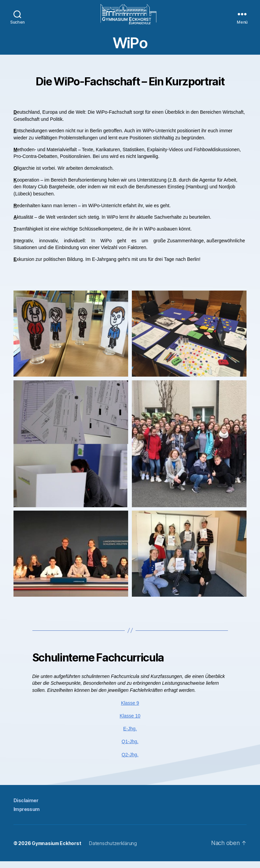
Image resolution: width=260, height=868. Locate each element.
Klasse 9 (130, 710)
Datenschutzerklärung (114, 850)
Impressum (26, 816)
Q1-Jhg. (130, 748)
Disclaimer (26, 807)
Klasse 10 (130, 723)
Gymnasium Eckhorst (57, 850)
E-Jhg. (130, 735)
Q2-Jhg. (130, 761)
